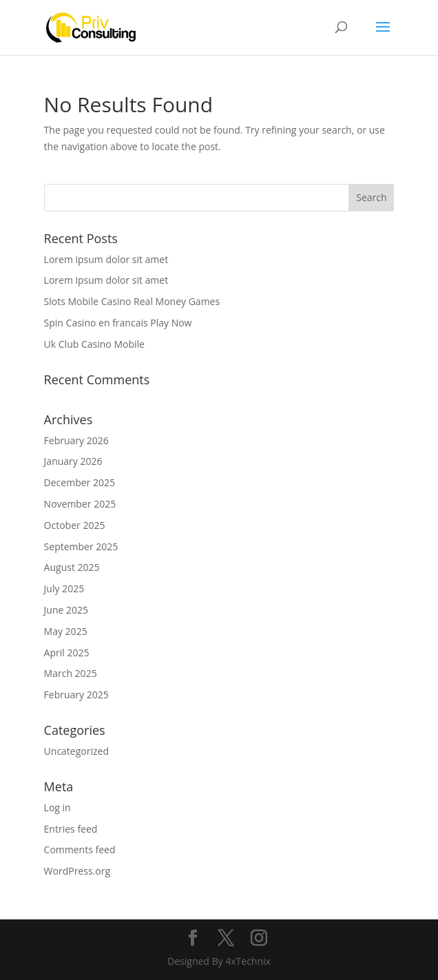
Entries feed (71, 829)
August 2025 (72, 567)
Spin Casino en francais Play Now (118, 323)
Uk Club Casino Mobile (94, 344)
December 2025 (80, 482)
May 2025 (66, 631)
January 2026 (73, 461)
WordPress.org (77, 871)
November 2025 (80, 504)
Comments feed (80, 849)
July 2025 (64, 588)
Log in (58, 807)
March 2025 (71, 673)
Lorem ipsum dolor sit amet (106, 259)
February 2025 (76, 695)
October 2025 (75, 525)
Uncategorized (76, 751)
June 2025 (66, 610)
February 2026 (76, 440)
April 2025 (67, 653)
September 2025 (81, 546)
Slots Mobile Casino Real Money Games (132, 301)
